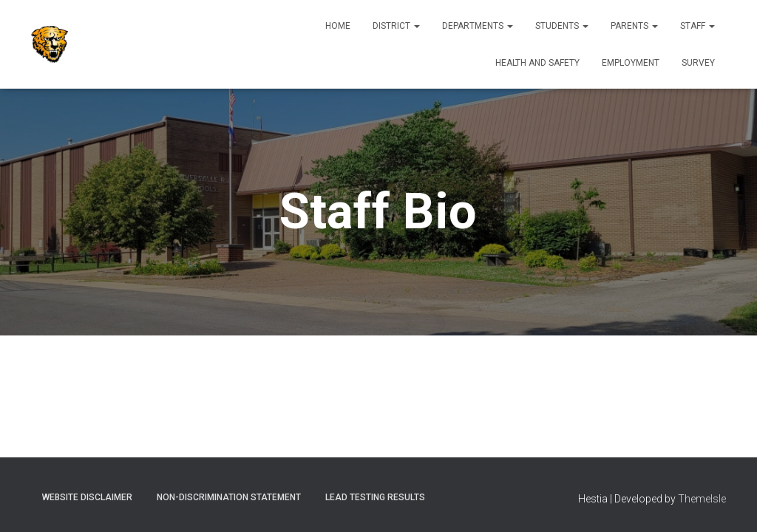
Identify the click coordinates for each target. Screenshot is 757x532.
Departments (478, 26)
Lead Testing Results (375, 497)
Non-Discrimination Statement (229, 497)
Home (338, 26)
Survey (698, 63)
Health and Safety (537, 63)
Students (562, 26)
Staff (697, 26)
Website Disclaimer (87, 497)
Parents (634, 26)
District (396, 26)
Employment (631, 63)
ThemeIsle (702, 499)
